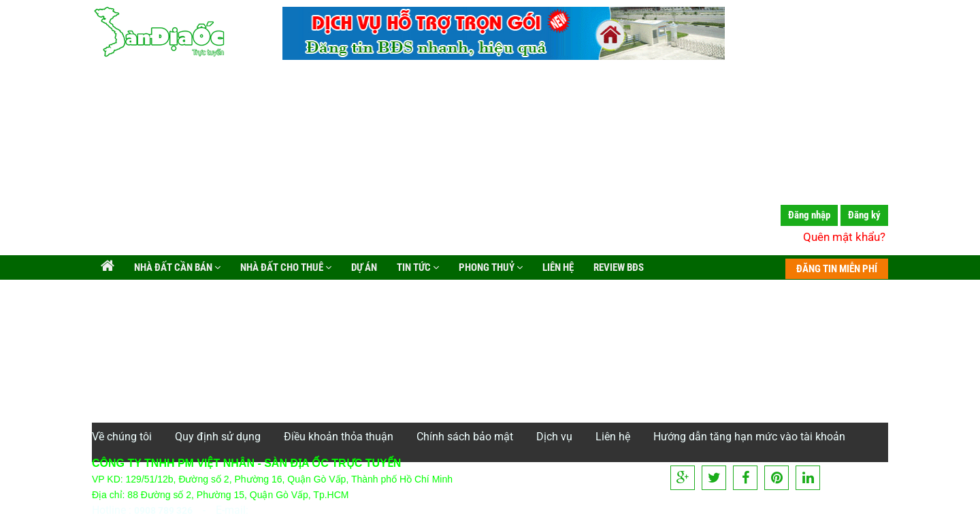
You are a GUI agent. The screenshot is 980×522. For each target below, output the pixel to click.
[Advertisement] (490, 160)
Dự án (363, 267)
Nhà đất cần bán (176, 267)
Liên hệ (557, 267)
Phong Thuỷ (490, 267)
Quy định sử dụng (218, 437)
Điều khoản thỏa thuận (339, 437)
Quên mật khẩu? (844, 237)
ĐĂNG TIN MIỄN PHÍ (837, 269)
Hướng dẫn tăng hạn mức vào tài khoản (749, 437)
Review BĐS (618, 267)
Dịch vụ (554, 437)
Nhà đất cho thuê (285, 267)
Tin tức (417, 267)
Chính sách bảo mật (465, 437)
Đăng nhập (809, 215)
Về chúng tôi (122, 437)
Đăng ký (864, 215)
